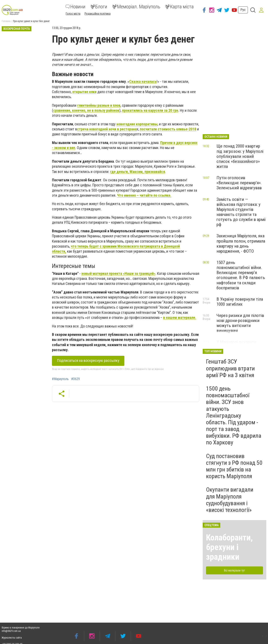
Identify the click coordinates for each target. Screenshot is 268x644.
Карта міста (179, 7)
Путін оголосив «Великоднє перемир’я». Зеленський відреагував (239, 183)
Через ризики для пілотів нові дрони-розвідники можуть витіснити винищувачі (240, 323)
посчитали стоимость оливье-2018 (168, 129)
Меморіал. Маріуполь (136, 7)
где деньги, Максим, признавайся (138, 172)
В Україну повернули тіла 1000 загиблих (240, 302)
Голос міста (73, 14)
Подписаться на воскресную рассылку (87, 360)
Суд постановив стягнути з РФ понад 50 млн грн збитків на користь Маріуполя (234, 466)
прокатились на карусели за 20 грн (150, 110)
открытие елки (84, 92)
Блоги (99, 7)
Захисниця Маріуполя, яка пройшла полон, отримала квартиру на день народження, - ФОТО (241, 243)
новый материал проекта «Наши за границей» (118, 273)
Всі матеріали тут (234, 570)
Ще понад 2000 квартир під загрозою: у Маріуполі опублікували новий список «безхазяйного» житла (240, 156)
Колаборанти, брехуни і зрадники (229, 547)
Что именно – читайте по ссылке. (144, 195)
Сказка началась (143, 81)
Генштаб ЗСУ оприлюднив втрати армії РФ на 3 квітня (230, 368)
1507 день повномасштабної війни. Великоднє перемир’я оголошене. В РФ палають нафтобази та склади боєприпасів (241, 275)
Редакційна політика (98, 14)
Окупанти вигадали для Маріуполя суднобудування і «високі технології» (230, 500)
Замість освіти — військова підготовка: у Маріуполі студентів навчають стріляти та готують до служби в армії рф (241, 212)
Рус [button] (243, 10)
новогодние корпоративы (137, 124)
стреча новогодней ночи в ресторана (107, 129)
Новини (75, 7)
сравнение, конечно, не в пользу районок (86, 110)
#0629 (75, 379)
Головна (6, 21)
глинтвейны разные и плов (99, 105)
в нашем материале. (180, 317)
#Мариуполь (60, 379)
